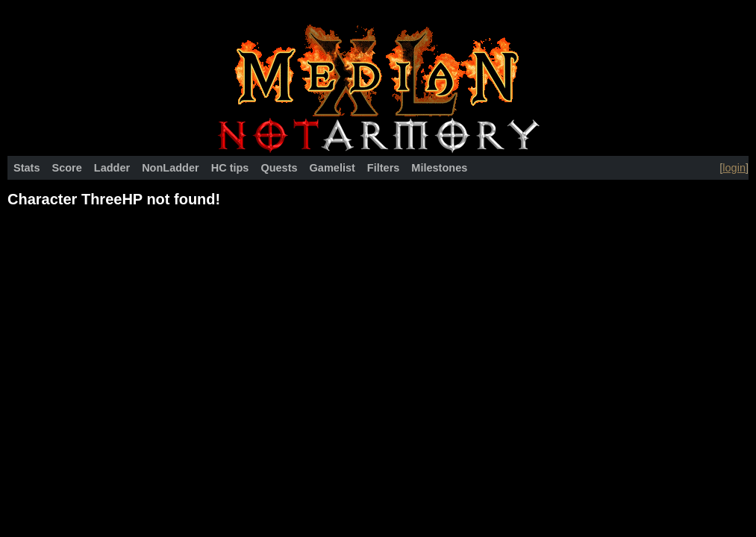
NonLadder (171, 168)
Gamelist (332, 168)
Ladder (112, 168)
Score (66, 168)
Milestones (439, 168)
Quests (279, 168)
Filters (384, 168)
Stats (26, 168)
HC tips (230, 168)
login (734, 168)
